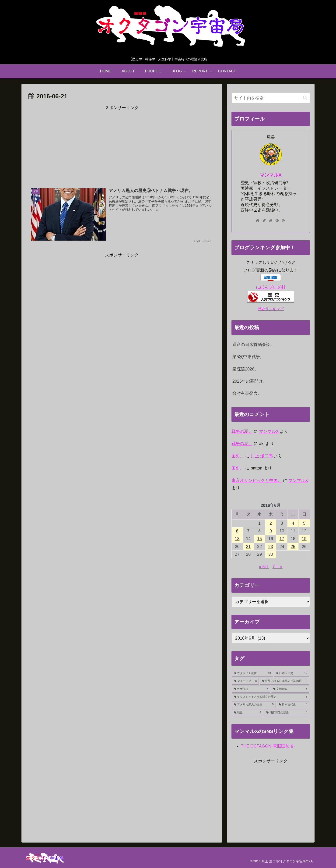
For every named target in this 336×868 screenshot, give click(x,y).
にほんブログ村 (271, 287)
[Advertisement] (122, 144)
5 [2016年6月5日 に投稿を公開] (304, 523)
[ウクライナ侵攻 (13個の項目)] (252, 673)
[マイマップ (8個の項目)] (245, 681)
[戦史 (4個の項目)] (248, 713)
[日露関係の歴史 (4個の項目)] (287, 713)
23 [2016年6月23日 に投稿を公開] (271, 547)
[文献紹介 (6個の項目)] (290, 689)
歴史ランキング (271, 309)
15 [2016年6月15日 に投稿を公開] (259, 539)
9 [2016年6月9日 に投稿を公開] (271, 531)
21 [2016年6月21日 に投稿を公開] (248, 547)
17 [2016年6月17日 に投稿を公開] (282, 539)
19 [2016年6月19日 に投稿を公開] (304, 539)
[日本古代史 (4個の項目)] (293, 705)
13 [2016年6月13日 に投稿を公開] (237, 539)
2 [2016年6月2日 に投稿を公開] (271, 523)
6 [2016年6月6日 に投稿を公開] (237, 531)
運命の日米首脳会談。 (253, 345)
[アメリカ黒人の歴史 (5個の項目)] (254, 705)
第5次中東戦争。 (248, 357)
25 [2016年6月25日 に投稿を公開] (293, 547)
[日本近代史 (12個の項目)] (292, 673)
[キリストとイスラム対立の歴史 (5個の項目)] (271, 697)
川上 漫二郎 (262, 456)
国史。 (238, 456)
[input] (271, 98)
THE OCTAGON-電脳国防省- (268, 746)
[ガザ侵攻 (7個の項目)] (251, 689)
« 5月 (264, 567)
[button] (305, 98)
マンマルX (271, 175)
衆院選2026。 (245, 369)
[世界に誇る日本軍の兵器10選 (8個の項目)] (285, 681)
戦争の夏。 (242, 431)
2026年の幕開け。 (250, 381)
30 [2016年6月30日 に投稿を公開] (271, 554)
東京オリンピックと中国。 (257, 480)
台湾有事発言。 (247, 393)
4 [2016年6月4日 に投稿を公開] (293, 523)
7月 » (278, 567)
